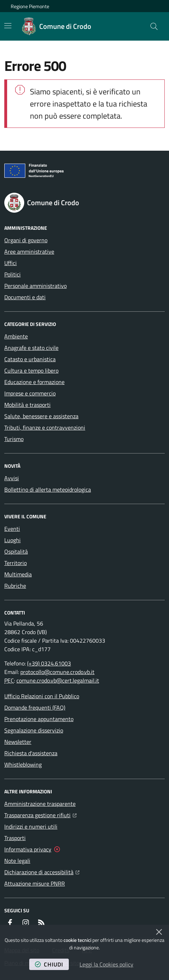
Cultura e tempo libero (31, 370)
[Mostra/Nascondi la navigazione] (8, 26)
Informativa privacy (28, 849)
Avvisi (12, 478)
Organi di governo (26, 240)
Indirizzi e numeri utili (31, 826)
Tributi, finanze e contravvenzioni (45, 427)
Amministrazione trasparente (40, 804)
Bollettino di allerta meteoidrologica (48, 489)
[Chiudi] (159, 932)
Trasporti (15, 838)
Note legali (17, 861)
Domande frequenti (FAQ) (35, 707)
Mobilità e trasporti (27, 405)
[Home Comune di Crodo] (57, 26)
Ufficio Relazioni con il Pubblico (42, 696)
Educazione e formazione (34, 382)
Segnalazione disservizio (34, 730)
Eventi (12, 529)
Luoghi (12, 540)
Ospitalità (16, 551)
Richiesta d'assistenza (31, 753)
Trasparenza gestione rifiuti (40, 814)
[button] (154, 26)
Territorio (16, 563)
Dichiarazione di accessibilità (42, 871)
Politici (12, 274)
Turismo (14, 439)
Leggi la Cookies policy (106, 964)
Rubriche (15, 586)
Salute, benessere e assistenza (41, 416)
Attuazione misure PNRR (35, 883)
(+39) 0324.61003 (49, 663)
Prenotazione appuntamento (39, 719)
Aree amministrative (29, 252)
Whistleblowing (23, 764)
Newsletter (18, 742)
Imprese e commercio (30, 393)
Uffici (11, 263)
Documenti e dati (25, 297)
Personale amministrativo (35, 286)
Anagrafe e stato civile (31, 348)
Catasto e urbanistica (30, 359)
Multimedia (18, 574)
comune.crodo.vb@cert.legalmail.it (58, 680)
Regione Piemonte (30, 6)
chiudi (49, 964)
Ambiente (16, 336)
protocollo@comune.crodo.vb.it (57, 672)
